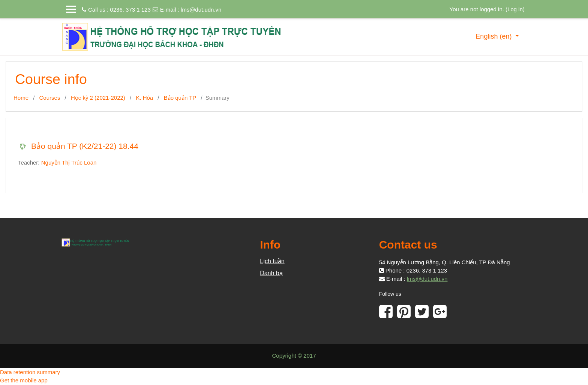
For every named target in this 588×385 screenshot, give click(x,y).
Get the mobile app (24, 380)
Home (21, 98)
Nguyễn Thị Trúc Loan (69, 163)
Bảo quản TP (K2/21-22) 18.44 (85, 146)
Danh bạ (271, 273)
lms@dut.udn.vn (201, 10)
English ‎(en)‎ (494, 36)
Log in (515, 9)
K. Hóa (144, 98)
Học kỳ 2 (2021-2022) (98, 98)
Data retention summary (30, 372)
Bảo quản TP (180, 98)
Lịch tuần (272, 261)
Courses (50, 98)
